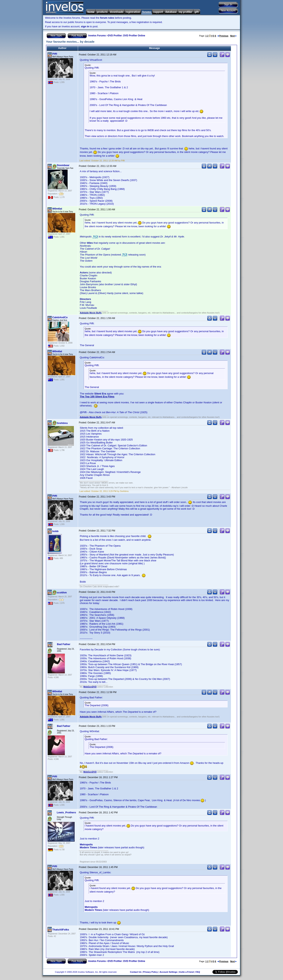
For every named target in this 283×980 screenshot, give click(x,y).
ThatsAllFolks (61, 930)
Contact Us (136, 972)
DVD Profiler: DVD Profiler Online (126, 36)
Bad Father (64, 644)
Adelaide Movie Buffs (91, 313)
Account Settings (168, 972)
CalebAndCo (60, 317)
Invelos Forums (97, 36)
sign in (85, 26)
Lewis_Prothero (66, 812)
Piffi (55, 54)
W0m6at (57, 209)
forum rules (107, 18)
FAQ (198, 972)
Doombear (63, 165)
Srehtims (62, 423)
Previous (223, 36)
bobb (55, 531)
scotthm (62, 593)
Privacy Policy (150, 972)
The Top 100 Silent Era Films (97, 397)
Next (233, 36)
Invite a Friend (186, 972)
